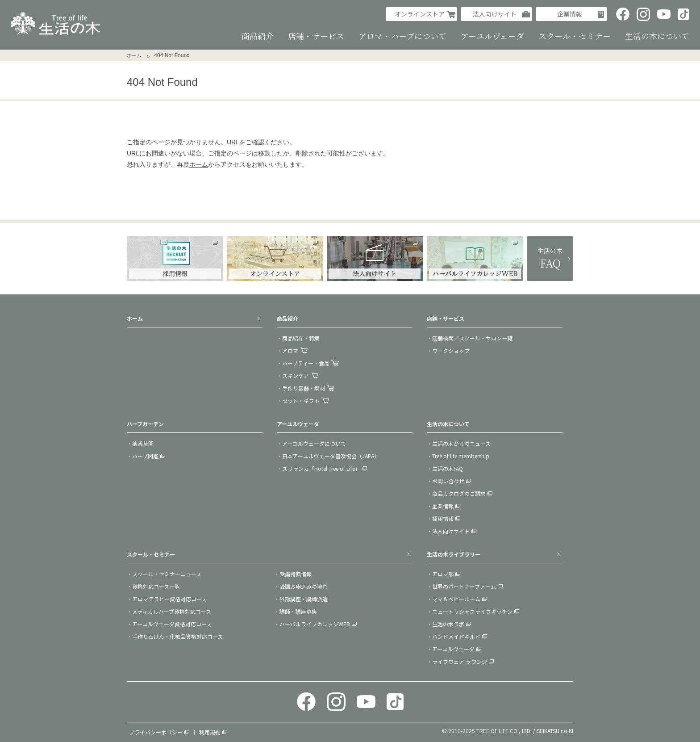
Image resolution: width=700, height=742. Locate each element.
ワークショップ (451, 350)
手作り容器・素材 (304, 388)
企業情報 (570, 14)
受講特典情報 (296, 574)
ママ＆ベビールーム (456, 599)
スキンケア (296, 375)
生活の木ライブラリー (454, 554)
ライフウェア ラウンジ (460, 661)
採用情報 (443, 518)
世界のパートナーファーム (464, 586)
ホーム (134, 55)
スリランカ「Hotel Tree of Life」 (321, 468)
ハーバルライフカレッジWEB (315, 624)
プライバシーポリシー (156, 732)
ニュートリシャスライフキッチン (472, 611)
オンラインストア (420, 14)
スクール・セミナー (151, 554)
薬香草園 (143, 443)
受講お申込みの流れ (304, 586)
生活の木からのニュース (461, 443)
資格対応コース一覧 (156, 586)
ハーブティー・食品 (306, 363)
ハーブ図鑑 (145, 456)
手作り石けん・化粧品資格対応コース (177, 636)
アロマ (290, 350)
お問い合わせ (448, 481)
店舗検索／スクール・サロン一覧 (472, 338)
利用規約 (210, 732)
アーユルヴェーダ (453, 649)
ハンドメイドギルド (456, 636)
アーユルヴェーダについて (314, 443)
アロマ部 (443, 574)
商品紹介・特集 (301, 338)
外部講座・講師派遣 (304, 599)
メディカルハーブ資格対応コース (172, 611)
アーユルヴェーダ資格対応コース (172, 624)
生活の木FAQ (448, 468)
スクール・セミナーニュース (167, 574)
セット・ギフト (301, 400)
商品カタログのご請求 (459, 493)
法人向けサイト (495, 14)
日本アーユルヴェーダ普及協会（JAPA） (331, 456)
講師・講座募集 (298, 611)
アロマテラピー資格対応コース (169, 599)
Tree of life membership (461, 456)
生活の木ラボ (448, 624)
